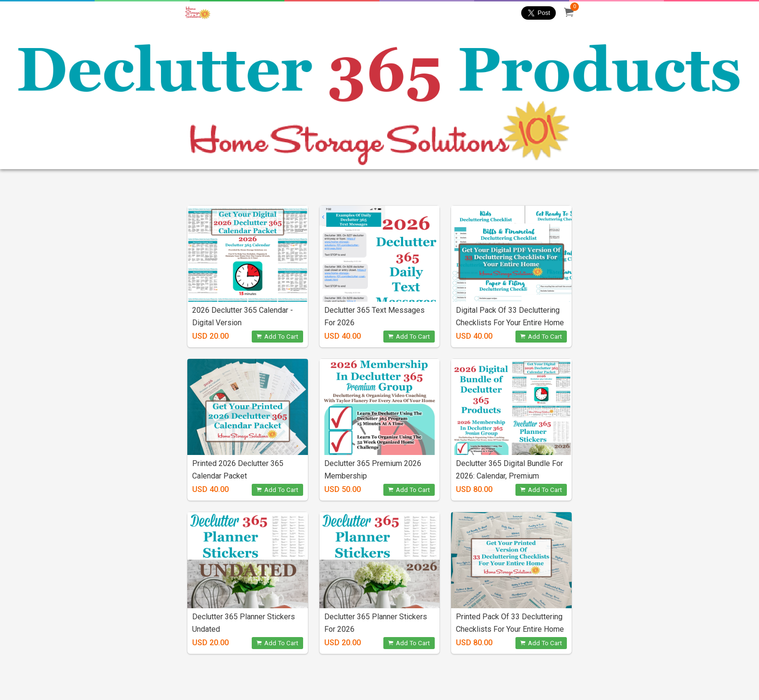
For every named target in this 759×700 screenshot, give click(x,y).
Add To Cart (277, 337)
